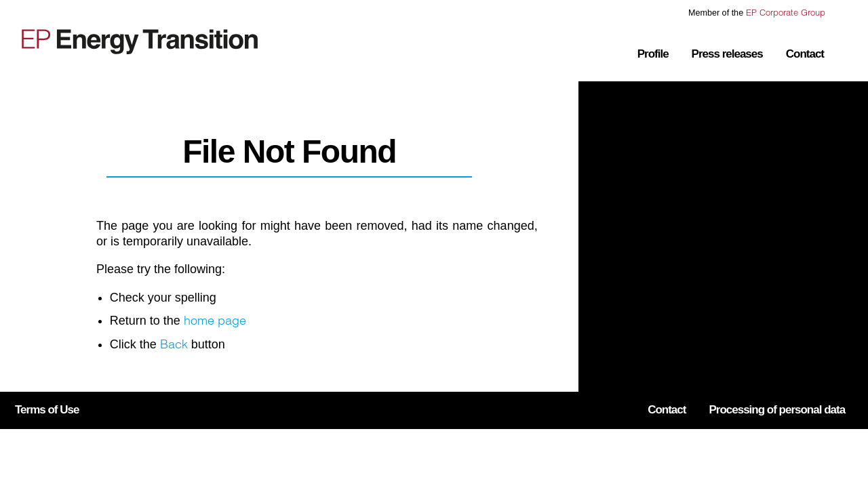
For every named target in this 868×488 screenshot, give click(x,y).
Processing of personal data (777, 410)
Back (174, 344)
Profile (653, 54)
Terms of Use (47, 410)
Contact (805, 54)
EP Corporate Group (786, 12)
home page (215, 320)
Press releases (727, 54)
